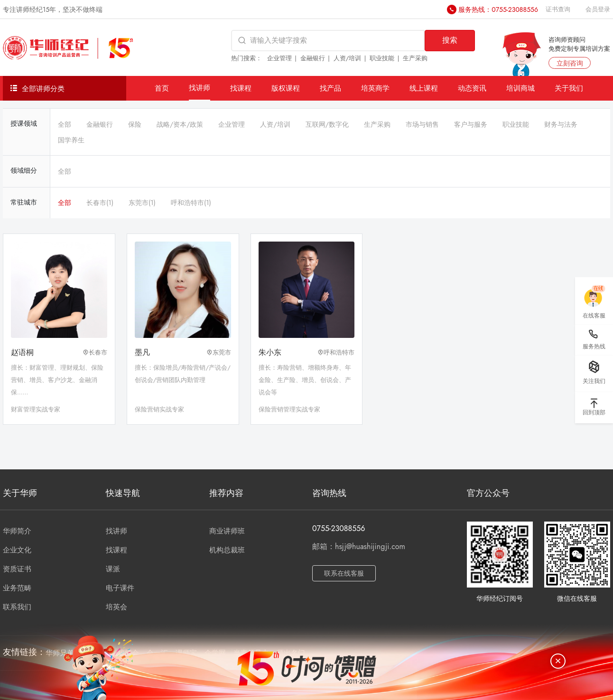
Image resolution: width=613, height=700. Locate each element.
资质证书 (17, 569)
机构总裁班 (227, 550)
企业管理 (279, 58)
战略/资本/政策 (180, 124)
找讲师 (200, 88)
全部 (65, 124)
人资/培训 (348, 58)
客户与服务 (471, 124)
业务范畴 (17, 588)
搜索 (450, 40)
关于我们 (569, 88)
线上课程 (424, 88)
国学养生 (71, 140)
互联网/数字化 (327, 124)
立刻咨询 (570, 63)
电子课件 (120, 588)
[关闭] (558, 661)
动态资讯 (472, 88)
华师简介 (17, 531)
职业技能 (382, 58)
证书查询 (558, 9)
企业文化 (17, 550)
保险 (135, 124)
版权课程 (286, 88)
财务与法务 (561, 124)
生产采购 (415, 58)
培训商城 (520, 88)
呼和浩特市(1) (191, 203)
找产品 (330, 88)
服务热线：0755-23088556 (498, 9)
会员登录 (598, 9)
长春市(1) (100, 203)
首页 (162, 88)
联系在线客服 (344, 573)
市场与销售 (422, 124)
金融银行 (313, 58)
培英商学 (375, 88)
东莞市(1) (142, 203)
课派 (113, 569)
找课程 (241, 88)
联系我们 (17, 607)
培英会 (116, 607)
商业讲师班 (227, 531)
